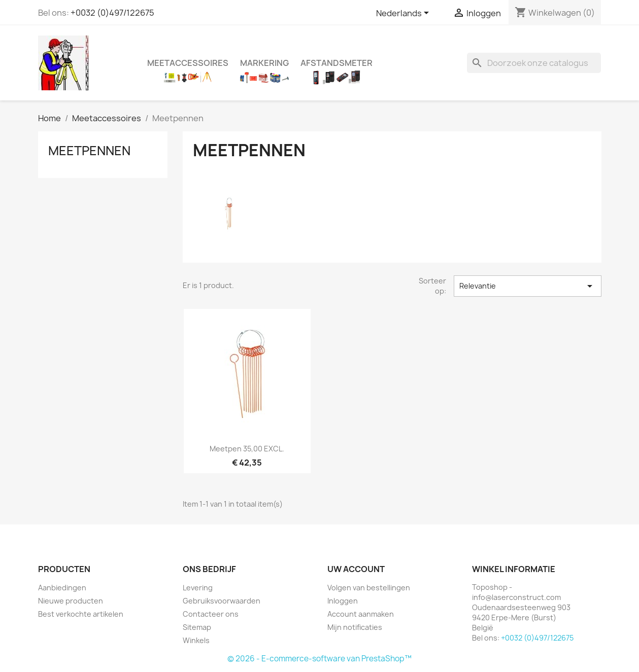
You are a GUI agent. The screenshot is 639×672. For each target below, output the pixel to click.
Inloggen (343, 601)
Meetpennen (89, 151)
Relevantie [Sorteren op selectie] (528, 286)
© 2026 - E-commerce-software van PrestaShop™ (319, 659)
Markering (264, 63)
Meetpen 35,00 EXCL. (247, 449)
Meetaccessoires (188, 63)
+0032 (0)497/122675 (112, 13)
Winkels (196, 640)
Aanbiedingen (62, 588)
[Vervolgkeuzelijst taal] (404, 14)
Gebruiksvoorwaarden (222, 601)
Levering (198, 588)
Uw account (356, 569)
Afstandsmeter (337, 63)
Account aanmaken (361, 614)
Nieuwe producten (71, 601)
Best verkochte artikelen (81, 614)
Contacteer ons (211, 614)
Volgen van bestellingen (369, 588)
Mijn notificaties (355, 627)
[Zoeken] (534, 63)
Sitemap (197, 627)
